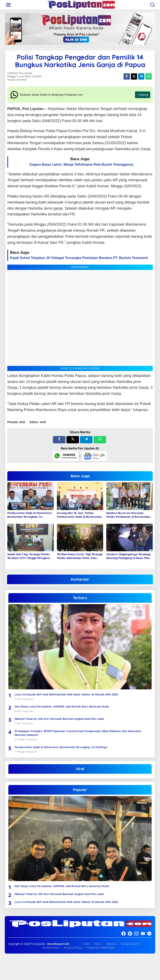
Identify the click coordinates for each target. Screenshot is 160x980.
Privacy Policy (73, 947)
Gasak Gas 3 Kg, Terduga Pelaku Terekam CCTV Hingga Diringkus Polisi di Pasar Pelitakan (29, 556)
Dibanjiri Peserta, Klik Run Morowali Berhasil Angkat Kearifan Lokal (59, 719)
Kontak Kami (51, 947)
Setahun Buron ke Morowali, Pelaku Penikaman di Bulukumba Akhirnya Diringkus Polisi (128, 515)
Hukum (11, 80)
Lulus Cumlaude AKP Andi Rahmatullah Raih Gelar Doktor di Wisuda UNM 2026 (66, 694)
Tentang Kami (130, 944)
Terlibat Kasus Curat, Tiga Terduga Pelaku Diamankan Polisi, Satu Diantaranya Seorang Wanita (80, 556)
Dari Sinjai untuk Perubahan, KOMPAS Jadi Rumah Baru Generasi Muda (62, 706)
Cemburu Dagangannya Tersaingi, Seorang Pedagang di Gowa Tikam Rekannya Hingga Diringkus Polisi (129, 556)
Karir (98, 944)
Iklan (87, 944)
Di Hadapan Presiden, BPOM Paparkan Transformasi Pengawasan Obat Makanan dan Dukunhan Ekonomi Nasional (78, 733)
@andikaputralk (58, 944)
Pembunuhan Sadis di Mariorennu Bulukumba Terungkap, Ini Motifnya (30, 515)
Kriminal (22, 80)
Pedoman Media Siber (101, 947)
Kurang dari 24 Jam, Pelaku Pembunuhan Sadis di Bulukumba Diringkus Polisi (79, 515)
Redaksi (111, 944)
